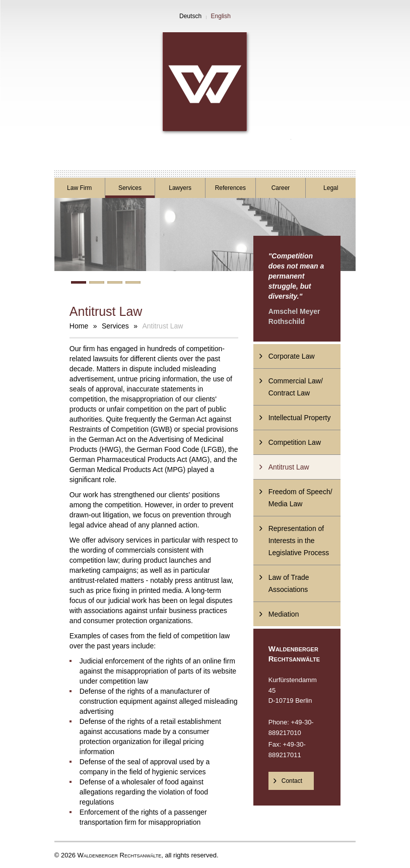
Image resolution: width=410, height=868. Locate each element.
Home (79, 326)
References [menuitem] (230, 188)
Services (115, 326)
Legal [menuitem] (331, 188)
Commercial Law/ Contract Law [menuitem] (296, 387)
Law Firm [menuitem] (79, 188)
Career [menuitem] (281, 188)
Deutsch (190, 16)
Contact (292, 781)
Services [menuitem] (130, 188)
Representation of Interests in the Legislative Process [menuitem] (299, 541)
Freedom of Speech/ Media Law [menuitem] (300, 498)
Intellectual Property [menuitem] (300, 418)
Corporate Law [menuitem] (292, 356)
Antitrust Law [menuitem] (289, 467)
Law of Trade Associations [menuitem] (289, 583)
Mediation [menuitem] (284, 614)
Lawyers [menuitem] (180, 188)
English (221, 16)
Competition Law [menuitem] (295, 442)
